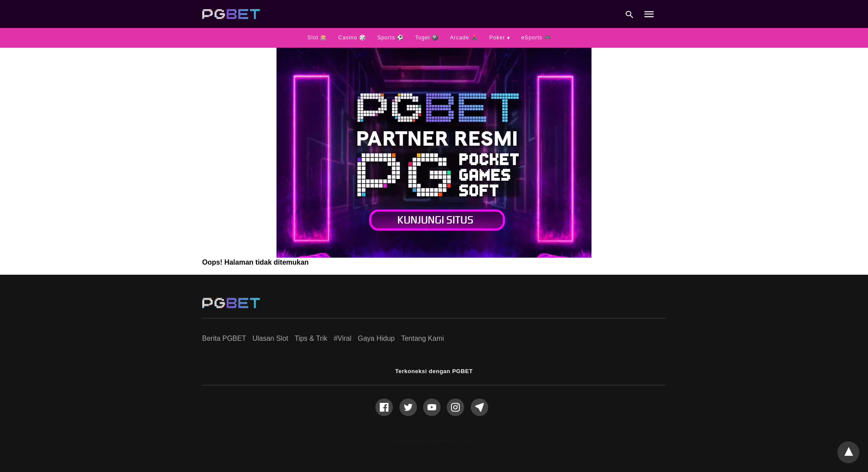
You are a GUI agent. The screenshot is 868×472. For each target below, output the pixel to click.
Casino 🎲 (352, 38)
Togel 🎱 (427, 38)
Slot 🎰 (317, 38)
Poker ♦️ (500, 38)
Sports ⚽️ (390, 38)
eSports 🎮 (536, 38)
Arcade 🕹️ (464, 38)
